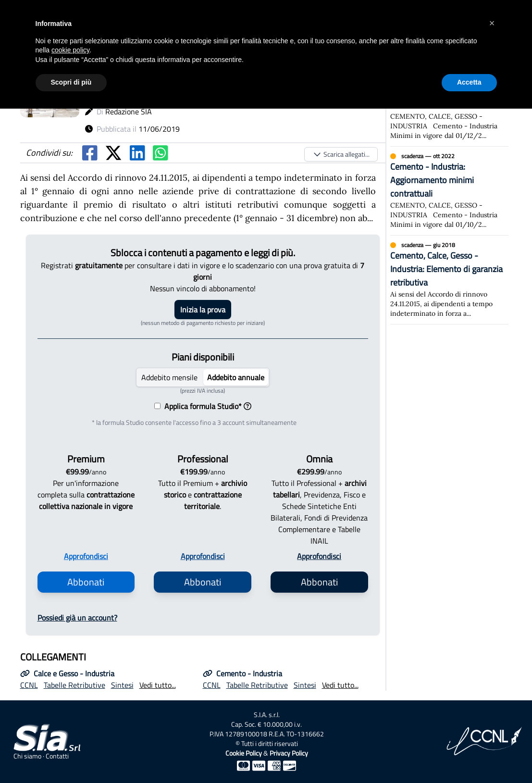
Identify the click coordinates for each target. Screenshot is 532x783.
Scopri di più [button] (71, 82)
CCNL (29, 685)
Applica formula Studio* (206, 406)
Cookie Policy (244, 753)
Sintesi (122, 685)
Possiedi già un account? (77, 618)
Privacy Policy (289, 753)
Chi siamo (27, 756)
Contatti (57, 756)
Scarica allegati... (341, 154)
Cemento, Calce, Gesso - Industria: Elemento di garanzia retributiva (446, 269)
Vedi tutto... (158, 685)
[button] (492, 23)
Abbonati (86, 582)
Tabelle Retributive (74, 685)
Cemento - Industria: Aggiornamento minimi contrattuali (432, 180)
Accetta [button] (469, 82)
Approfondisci (86, 556)
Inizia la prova (203, 310)
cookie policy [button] (70, 50)
